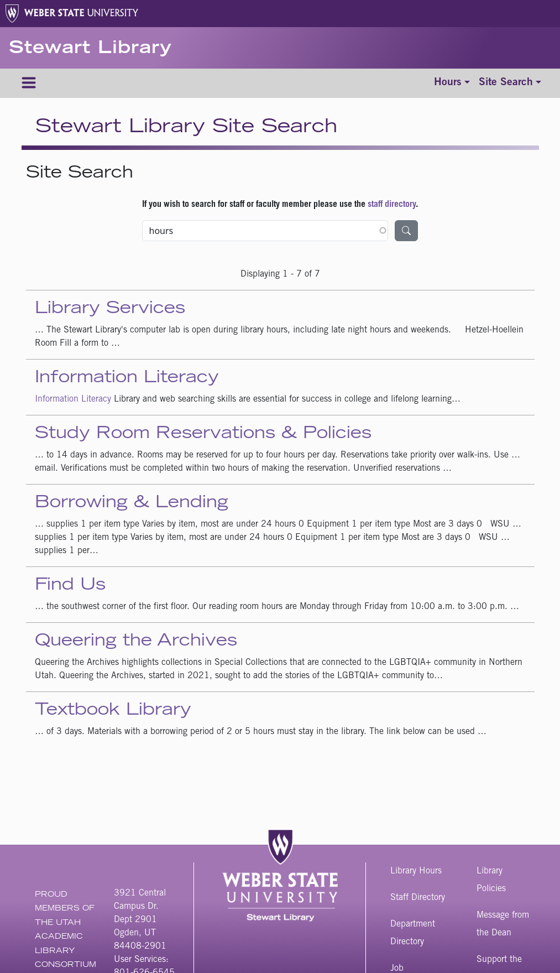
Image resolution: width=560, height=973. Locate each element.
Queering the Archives (136, 642)
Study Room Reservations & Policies (203, 434)
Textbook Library (113, 711)
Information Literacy (127, 378)
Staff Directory (418, 898)
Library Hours (416, 871)
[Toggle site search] (510, 83)
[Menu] (29, 83)
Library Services (110, 309)
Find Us (70, 586)
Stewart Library (90, 49)
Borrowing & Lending (132, 503)
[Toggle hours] (452, 83)
